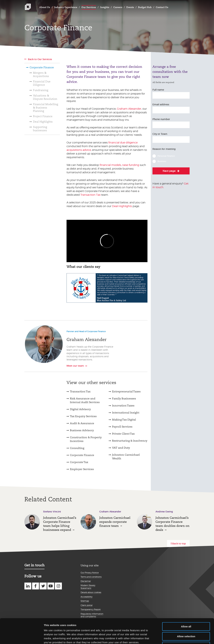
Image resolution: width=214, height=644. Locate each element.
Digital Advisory (80, 409)
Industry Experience (66, 7)
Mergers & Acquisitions (41, 74)
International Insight (126, 413)
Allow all (186, 603)
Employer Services (82, 469)
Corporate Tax (79, 462)
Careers (118, 7)
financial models (110, 165)
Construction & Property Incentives (86, 439)
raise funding (131, 165)
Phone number (161, 119)
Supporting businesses (40, 129)
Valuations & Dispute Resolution (45, 97)
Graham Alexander (129, 109)
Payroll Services (122, 427)
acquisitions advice (79, 150)
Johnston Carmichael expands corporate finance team (115, 522)
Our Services (89, 7)
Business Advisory (82, 430)
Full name (158, 90)
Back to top (179, 544)
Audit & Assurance (82, 423)
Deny (186, 623)
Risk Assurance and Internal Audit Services (85, 400)
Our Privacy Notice (90, 573)
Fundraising (41, 90)
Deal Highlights (43, 122)
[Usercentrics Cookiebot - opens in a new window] (22, 637)
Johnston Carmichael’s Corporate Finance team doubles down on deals (172, 524)
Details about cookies (91, 592)
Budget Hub (145, 7)
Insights (105, 7)
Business (162, 161)
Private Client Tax (123, 434)
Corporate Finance (42, 67)
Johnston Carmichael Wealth (126, 457)
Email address (161, 104)
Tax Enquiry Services (83, 416)
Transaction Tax (90, 195)
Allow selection (186, 613)
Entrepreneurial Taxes (126, 391)
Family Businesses (124, 399)
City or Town (160, 134)
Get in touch (34, 565)
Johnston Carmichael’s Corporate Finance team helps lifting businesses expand (60, 524)
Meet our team (75, 366)
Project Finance (43, 116)
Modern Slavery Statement (88, 587)
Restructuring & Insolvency (130, 441)
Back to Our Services (40, 59)
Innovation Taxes (123, 406)
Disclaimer (86, 581)
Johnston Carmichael (28, 7)
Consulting (77, 448)
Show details (175, 637)
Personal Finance (166, 156)
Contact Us (162, 7)
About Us (45, 7)
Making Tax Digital (124, 420)
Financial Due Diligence (42, 83)
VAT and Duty (121, 448)
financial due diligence (123, 143)
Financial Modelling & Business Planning (46, 108)
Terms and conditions (91, 577)
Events (130, 7)
